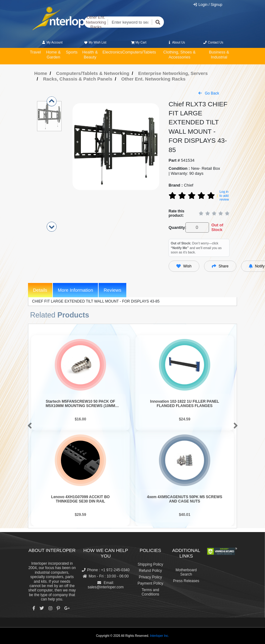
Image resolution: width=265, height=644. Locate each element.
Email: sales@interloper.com (106, 585)
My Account (52, 42)
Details (40, 290)
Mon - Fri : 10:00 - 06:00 (106, 576)
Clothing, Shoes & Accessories (179, 55)
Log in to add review (224, 195)
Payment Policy (150, 583)
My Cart (139, 42)
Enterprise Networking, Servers (173, 73)
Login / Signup (208, 5)
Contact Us (213, 42)
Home (41, 73)
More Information (75, 290)
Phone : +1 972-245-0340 (106, 570)
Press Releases (186, 581)
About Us (176, 42)
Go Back (209, 93)
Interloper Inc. (159, 636)
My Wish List (95, 42)
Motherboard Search (186, 572)
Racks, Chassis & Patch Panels (78, 79)
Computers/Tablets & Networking (93, 73)
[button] (28, 426)
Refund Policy (150, 571)
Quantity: (176, 227)
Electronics (112, 52)
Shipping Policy (150, 564)
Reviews (112, 290)
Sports (72, 52)
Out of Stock (217, 227)
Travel (35, 52)
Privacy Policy (150, 577)
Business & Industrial (219, 55)
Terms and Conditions (150, 592)
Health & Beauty (90, 55)
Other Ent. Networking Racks (96, 22)
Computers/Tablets (139, 52)
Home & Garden (53, 55)
